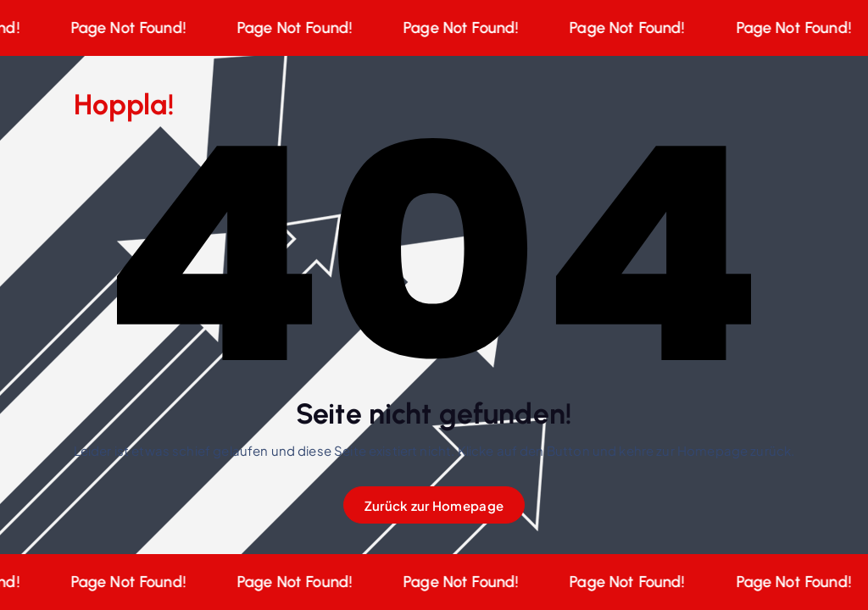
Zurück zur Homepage (434, 505)
